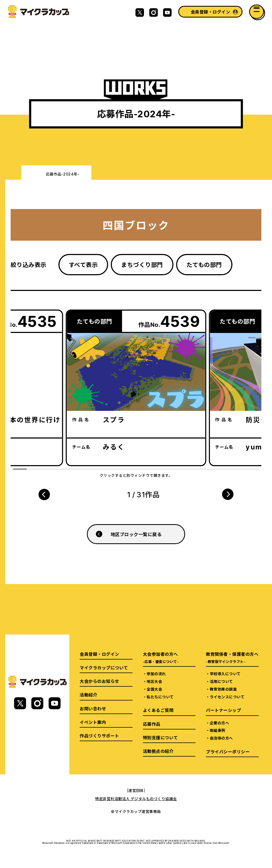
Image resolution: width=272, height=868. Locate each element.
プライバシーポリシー (228, 752)
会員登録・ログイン (210, 12)
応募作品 (152, 724)
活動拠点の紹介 (158, 751)
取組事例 (218, 730)
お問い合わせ (93, 708)
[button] (44, 494)
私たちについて (160, 697)
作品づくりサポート (99, 736)
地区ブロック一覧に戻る (136, 534)
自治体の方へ (221, 738)
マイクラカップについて (104, 667)
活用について (221, 681)
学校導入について (225, 674)
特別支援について (160, 737)
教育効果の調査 (223, 689)
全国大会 (154, 689)
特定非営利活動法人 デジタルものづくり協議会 (136, 799)
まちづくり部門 (142, 264)
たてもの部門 (204, 264)
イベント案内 (93, 722)
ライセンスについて (227, 697)
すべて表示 (83, 264)
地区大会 (154, 681)
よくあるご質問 (158, 710)
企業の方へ (219, 723)
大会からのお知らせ (99, 681)
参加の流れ (156, 674)
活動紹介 (88, 695)
